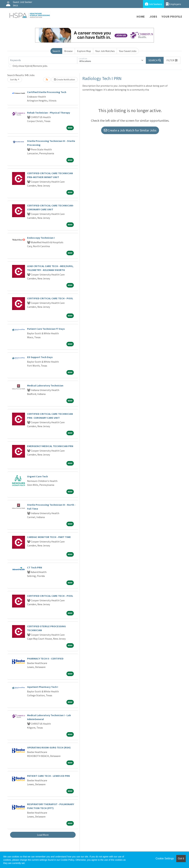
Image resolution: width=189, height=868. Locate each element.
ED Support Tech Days (40, 357)
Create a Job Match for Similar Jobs (130, 130)
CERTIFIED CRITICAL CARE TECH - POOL (50, 298)
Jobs (153, 17)
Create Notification (64, 80)
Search (56, 51)
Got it (181, 858)
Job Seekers (154, 4)
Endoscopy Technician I (41, 238)
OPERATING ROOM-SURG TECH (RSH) (49, 747)
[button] (172, 60)
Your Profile (172, 17)
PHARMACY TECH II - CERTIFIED (45, 658)
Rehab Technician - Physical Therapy (49, 113)
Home (141, 17)
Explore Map (84, 51)
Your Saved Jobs (128, 51)
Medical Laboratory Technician (45, 385)
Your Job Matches (105, 51)
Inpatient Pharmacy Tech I (43, 687)
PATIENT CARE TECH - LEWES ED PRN (48, 776)
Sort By (14, 80)
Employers (173, 4)
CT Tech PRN (35, 567)
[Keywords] (43, 60)
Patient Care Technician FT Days (46, 329)
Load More (43, 835)
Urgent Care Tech (37, 476)
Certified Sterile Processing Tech (47, 92)
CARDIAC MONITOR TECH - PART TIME (49, 537)
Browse (68, 51)
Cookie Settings (165, 858)
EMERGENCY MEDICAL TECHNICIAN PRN (50, 446)
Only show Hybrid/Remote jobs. (30, 66)
